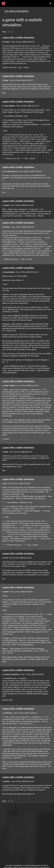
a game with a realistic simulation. (18, 38)
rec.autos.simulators (17, 11)
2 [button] (12, 32)
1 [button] (9, 32)
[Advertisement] (27, 833)
